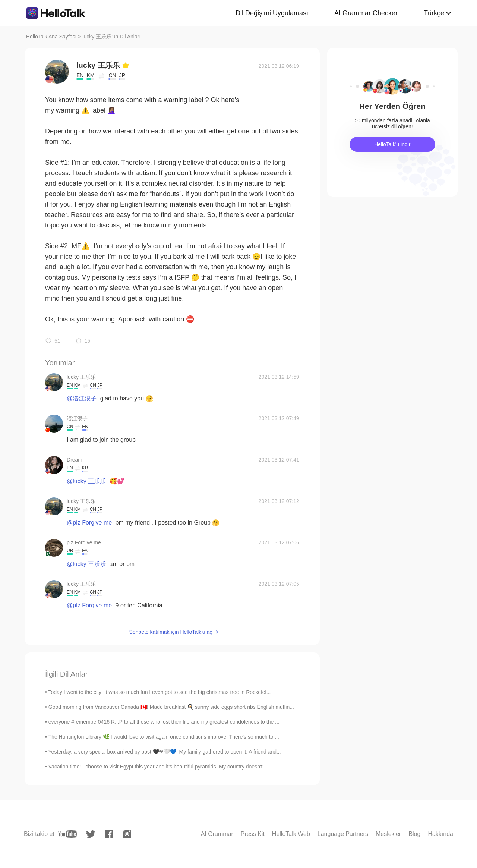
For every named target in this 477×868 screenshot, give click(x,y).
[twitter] (91, 834)
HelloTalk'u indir (392, 144)
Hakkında (440, 834)
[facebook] (109, 834)
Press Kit (253, 834)
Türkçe (434, 13)
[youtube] (67, 834)
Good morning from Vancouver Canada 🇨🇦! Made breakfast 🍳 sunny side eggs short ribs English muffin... (171, 707)
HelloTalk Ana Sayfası (51, 37)
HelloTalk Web (291, 834)
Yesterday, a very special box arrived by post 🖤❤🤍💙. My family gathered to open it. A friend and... (165, 752)
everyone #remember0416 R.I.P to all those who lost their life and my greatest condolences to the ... (164, 722)
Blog (414, 834)
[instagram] (127, 834)
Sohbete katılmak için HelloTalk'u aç (170, 632)
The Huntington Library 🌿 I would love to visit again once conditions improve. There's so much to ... (164, 737)
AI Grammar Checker (366, 13)
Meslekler (388, 834)
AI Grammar (217, 834)
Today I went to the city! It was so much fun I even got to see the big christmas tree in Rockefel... (160, 692)
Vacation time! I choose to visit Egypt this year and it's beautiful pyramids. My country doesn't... (158, 767)
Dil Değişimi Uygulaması (272, 13)
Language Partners (343, 834)
